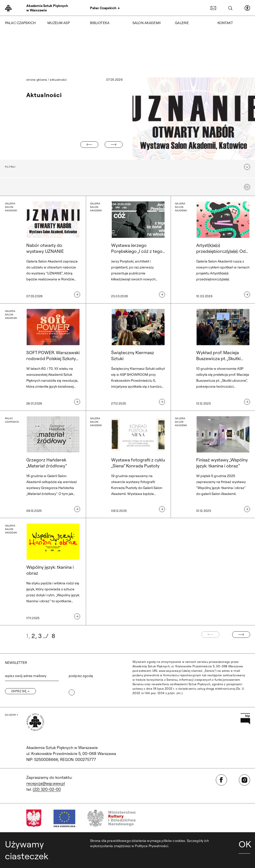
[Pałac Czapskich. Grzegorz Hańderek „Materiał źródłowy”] (43, 464)
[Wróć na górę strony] (12, 715)
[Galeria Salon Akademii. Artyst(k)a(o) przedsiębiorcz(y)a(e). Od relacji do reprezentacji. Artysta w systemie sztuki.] (212, 250)
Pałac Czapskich (20, 23)
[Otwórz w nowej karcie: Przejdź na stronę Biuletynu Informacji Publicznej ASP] (245, 719)
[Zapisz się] (20, 691)
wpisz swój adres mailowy (26, 676)
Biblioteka (100, 23)
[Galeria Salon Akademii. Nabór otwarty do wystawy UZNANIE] (43, 250)
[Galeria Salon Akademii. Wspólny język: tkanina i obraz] (43, 572)
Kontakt (225, 23)
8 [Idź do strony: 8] (53, 636)
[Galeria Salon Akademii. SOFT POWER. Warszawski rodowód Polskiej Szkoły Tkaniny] (43, 357)
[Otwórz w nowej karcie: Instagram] (244, 780)
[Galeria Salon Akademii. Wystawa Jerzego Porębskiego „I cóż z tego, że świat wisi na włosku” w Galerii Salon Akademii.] (128, 250)
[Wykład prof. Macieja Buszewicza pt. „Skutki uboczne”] (212, 357)
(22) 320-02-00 (47, 789)
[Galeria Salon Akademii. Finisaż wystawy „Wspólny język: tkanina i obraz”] (212, 464)
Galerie (182, 23)
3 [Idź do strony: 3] (40, 636)
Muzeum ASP (58, 23)
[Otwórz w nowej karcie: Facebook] (221, 780)
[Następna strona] (241, 635)
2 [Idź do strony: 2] (33, 636)
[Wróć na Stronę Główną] (35, 722)
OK (244, 844)
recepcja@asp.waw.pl (46, 783)
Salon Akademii (147, 23)
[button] (127, 167)
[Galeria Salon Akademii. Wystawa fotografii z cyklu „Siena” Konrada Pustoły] (128, 464)
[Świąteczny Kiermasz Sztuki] (128, 357)
